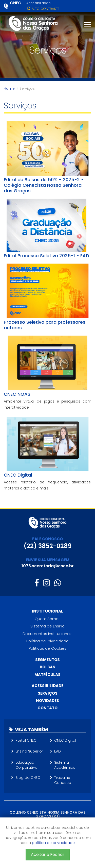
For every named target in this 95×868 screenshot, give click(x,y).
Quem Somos (48, 619)
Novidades (48, 701)
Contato (48, 708)
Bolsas (48, 667)
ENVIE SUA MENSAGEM (48, 560)
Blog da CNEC (28, 778)
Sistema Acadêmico (65, 765)
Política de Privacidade (48, 641)
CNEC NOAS (17, 394)
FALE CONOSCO (48, 539)
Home (9, 88)
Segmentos (48, 660)
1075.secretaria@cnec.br (48, 566)
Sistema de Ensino (48, 626)
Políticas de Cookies (48, 648)
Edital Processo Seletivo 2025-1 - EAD (46, 256)
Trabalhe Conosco (63, 780)
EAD (58, 751)
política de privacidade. (54, 843)
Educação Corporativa (26, 765)
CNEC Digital (18, 475)
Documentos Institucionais (48, 634)
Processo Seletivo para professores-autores (46, 325)
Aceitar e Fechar (48, 854)
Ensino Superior (29, 751)
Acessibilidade (39, 3)
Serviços (48, 693)
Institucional (48, 611)
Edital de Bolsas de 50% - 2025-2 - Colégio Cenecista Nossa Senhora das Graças (44, 185)
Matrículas (48, 675)
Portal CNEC (26, 740)
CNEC (16, 3)
